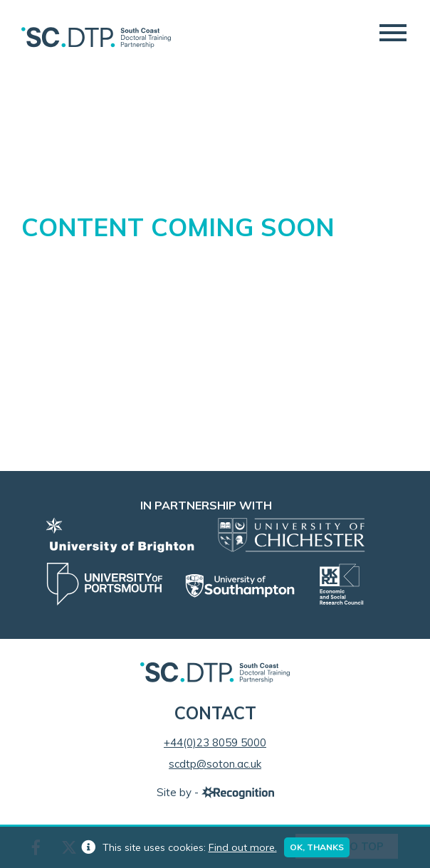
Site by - (215, 792)
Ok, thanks (317, 847)
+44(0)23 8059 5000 (215, 742)
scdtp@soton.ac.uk (215, 764)
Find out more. (243, 847)
